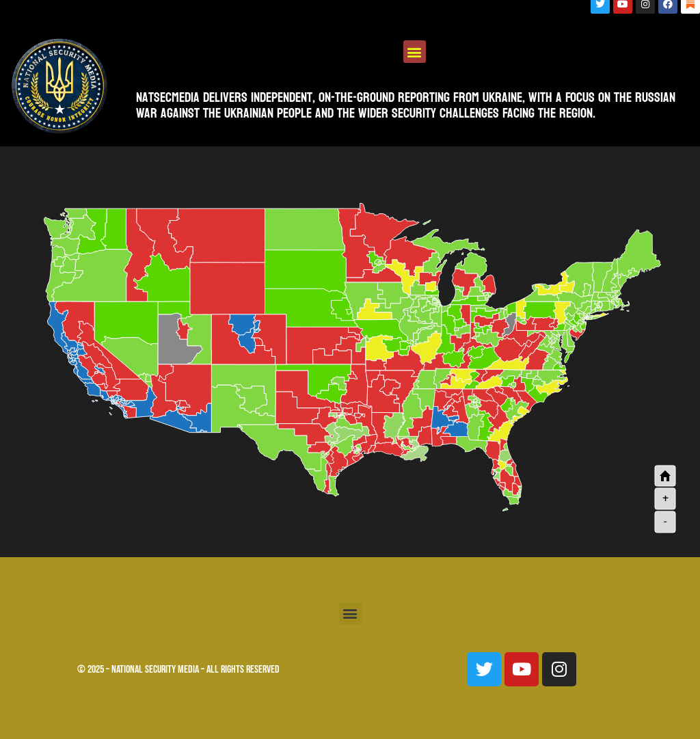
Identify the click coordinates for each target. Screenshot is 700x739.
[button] (415, 52)
